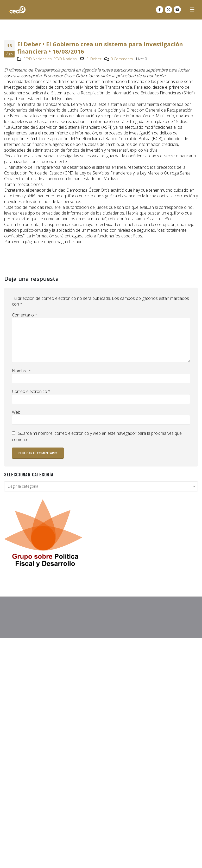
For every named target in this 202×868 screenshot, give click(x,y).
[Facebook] (160, 10)
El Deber (94, 59)
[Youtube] (177, 10)
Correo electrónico (31, 391)
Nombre (21, 371)
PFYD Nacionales (38, 59)
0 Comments (122, 59)
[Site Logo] (17, 10)
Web (16, 412)
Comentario (25, 315)
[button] (192, 10)
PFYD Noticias (65, 59)
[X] (168, 10)
